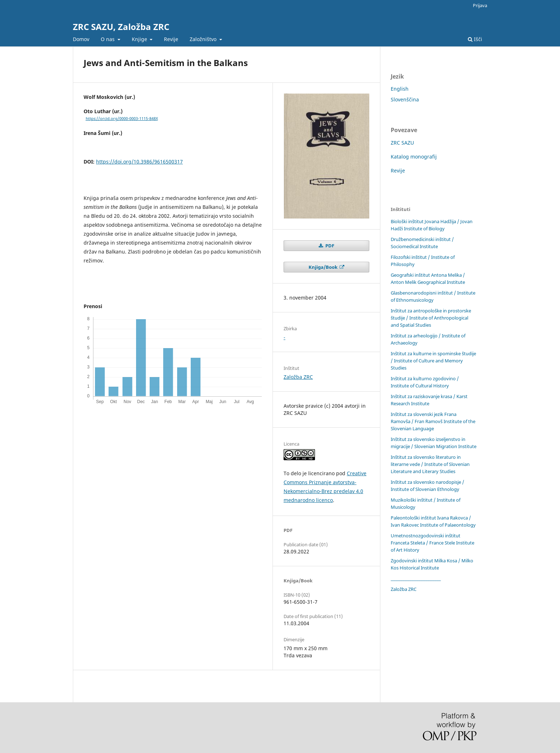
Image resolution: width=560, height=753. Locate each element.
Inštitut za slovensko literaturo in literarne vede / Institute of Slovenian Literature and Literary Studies (430, 464)
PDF (329, 246)
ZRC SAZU (402, 143)
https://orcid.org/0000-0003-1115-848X (122, 119)
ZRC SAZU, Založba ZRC (121, 27)
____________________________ (416, 578)
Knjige (140, 39)
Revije (171, 39)
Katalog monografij (414, 157)
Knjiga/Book (324, 267)
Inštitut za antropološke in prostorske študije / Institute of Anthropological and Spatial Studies (431, 318)
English (400, 89)
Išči (475, 39)
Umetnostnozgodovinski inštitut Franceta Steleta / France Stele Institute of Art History (432, 543)
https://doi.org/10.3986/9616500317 (139, 162)
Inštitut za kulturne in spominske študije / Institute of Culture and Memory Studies (433, 361)
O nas (108, 39)
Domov (81, 39)
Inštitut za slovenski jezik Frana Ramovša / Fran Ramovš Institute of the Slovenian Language (433, 421)
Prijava (480, 5)
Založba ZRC (298, 377)
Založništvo (204, 39)
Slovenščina (405, 99)
